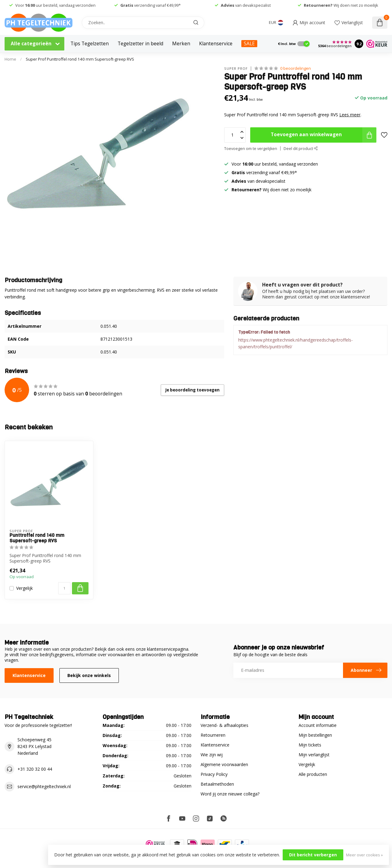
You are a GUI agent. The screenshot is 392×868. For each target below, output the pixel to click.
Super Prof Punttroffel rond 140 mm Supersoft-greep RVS (80, 59)
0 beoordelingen (296, 68)
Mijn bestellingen (315, 735)
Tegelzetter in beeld (140, 44)
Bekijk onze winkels (89, 675)
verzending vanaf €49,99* (151, 5)
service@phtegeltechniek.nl (44, 786)
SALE (249, 44)
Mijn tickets (310, 745)
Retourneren (213, 735)
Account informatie (318, 725)
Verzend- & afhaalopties (224, 725)
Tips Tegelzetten (90, 44)
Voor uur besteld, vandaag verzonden (55, 5)
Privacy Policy (214, 774)
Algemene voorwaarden (224, 764)
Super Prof (236, 68)
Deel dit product (301, 149)
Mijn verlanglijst (314, 755)
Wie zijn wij (212, 755)
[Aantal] (64, 588)
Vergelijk (24, 588)
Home (10, 59)
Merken (181, 44)
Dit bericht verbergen (313, 855)
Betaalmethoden (217, 784)
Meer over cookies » (364, 855)
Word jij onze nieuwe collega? (230, 794)
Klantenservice (216, 44)
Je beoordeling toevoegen (192, 390)
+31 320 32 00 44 (35, 769)
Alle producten (313, 774)
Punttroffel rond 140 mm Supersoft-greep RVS (37, 538)
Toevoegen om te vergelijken (251, 149)
